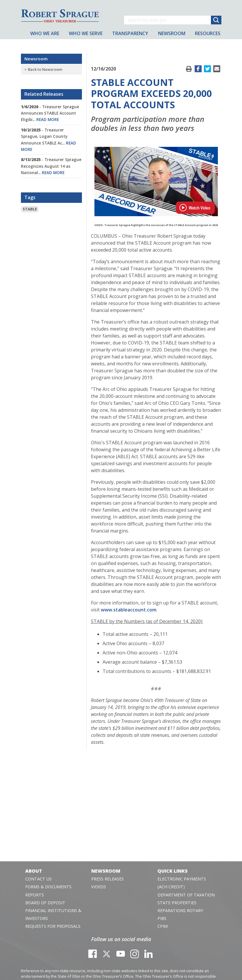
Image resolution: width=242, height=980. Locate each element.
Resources (208, 33)
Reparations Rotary (180, 910)
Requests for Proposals (53, 926)
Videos (99, 887)
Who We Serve (86, 33)
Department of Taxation (186, 895)
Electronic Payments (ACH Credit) (182, 883)
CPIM (163, 926)
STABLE (30, 209)
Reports (35, 895)
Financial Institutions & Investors (53, 914)
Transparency (130, 33)
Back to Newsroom (45, 69)
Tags (30, 197)
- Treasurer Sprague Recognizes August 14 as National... (51, 166)
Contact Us (38, 879)
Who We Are (45, 33)
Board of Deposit (45, 903)
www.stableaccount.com (129, 610)
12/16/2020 (103, 69)
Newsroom (36, 59)
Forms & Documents (48, 887)
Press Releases (107, 879)
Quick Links (173, 871)
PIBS (162, 918)
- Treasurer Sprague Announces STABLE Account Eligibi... (50, 113)
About (34, 871)
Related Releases (44, 94)
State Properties (177, 903)
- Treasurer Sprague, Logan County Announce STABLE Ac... (49, 140)
